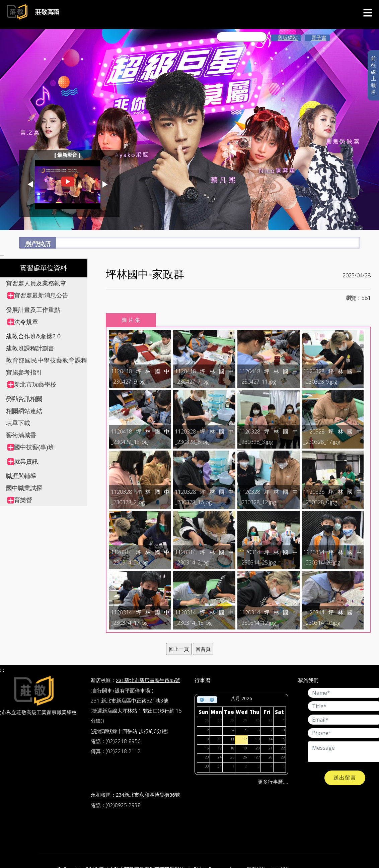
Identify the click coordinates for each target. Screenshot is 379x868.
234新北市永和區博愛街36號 (148, 795)
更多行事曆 (270, 782)
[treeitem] (47, 295)
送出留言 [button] (345, 778)
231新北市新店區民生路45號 (148, 680)
